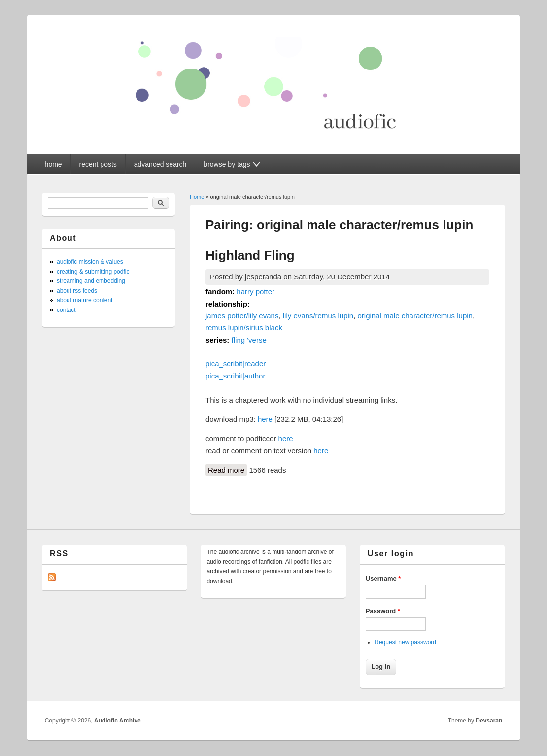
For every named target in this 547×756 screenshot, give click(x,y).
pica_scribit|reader (236, 363)
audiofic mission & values (90, 262)
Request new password (405, 642)
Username (383, 578)
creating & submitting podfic (93, 272)
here (265, 419)
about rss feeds (77, 291)
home (53, 164)
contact (66, 310)
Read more (227, 469)
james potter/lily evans (242, 316)
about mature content (85, 300)
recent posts (98, 164)
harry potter (256, 292)
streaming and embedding (91, 281)
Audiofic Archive (118, 721)
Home (197, 197)
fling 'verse (249, 340)
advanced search (160, 164)
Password (383, 611)
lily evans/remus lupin (318, 316)
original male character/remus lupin (415, 316)
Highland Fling (250, 255)
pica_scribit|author (235, 376)
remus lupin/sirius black (244, 327)
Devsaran (489, 721)
